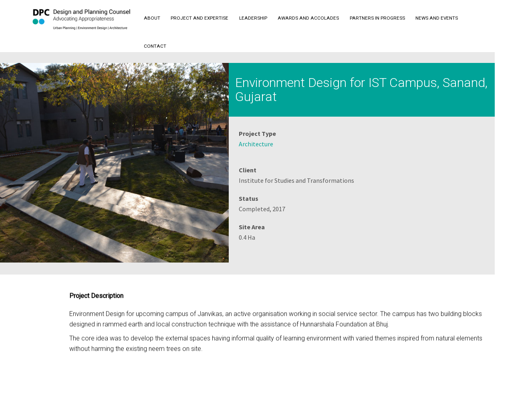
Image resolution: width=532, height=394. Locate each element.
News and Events (437, 18)
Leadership (253, 18)
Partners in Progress (377, 18)
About (152, 18)
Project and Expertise (199, 18)
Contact (155, 46)
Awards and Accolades (308, 18)
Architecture (256, 144)
